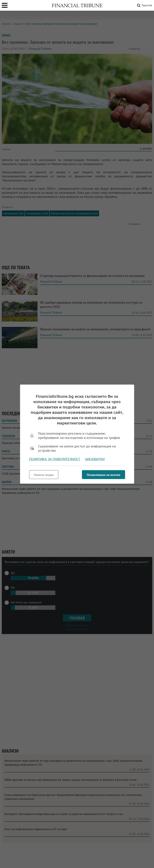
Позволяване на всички (103, 475)
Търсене (144, 5)
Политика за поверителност (55, 459)
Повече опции (44, 475)
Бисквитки (95, 459)
